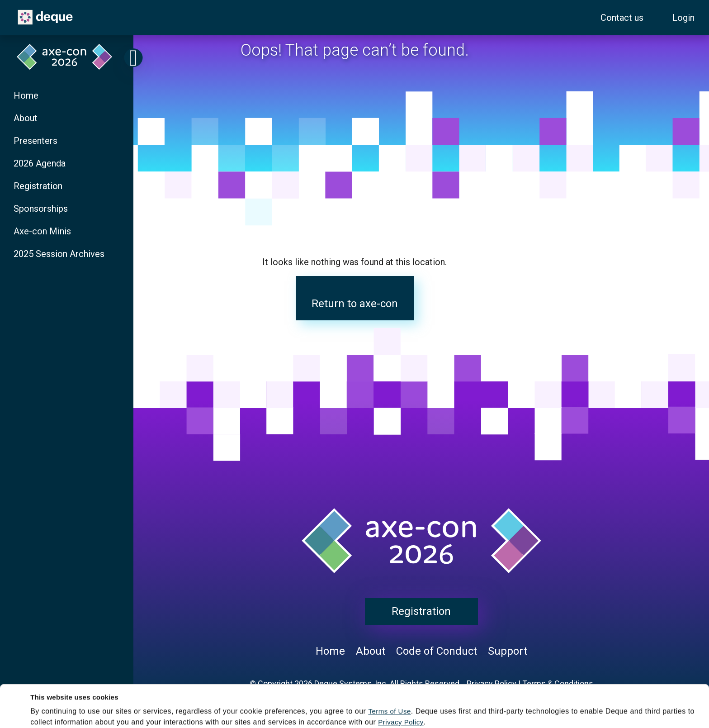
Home (26, 95)
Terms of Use (389, 672)
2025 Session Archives (59, 254)
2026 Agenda (40, 163)
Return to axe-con (355, 304)
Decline (432, 712)
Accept (299, 712)
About (26, 118)
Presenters (35, 141)
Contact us (622, 18)
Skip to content (8, 5)
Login (683, 18)
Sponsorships (41, 209)
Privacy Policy (401, 683)
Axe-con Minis (42, 231)
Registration (38, 186)
